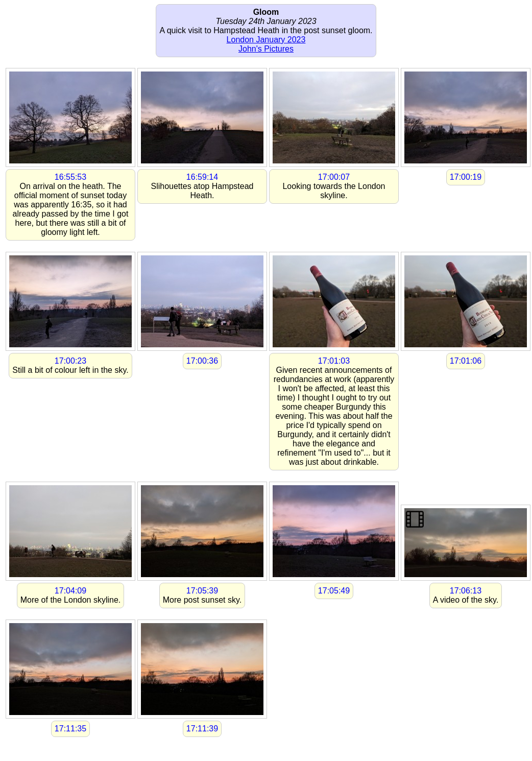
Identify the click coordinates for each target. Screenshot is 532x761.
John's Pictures (266, 49)
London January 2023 (266, 40)
